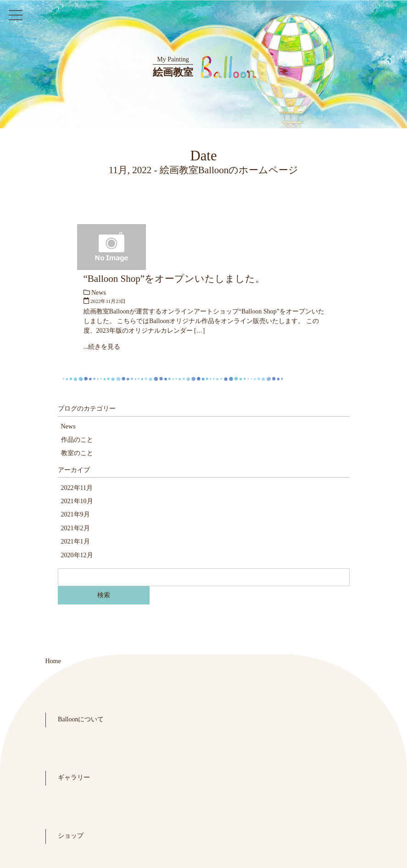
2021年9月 (75, 514)
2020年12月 (77, 555)
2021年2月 (75, 528)
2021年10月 (77, 501)
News (99, 293)
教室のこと (77, 453)
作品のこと (77, 440)
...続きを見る (102, 347)
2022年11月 (77, 488)
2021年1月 (75, 541)
